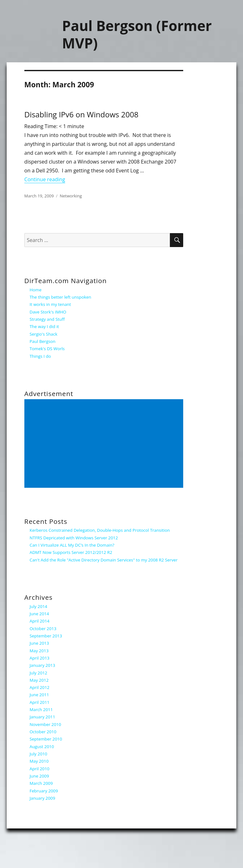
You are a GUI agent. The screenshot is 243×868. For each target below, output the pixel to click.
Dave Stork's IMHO (48, 312)
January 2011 (43, 717)
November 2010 (46, 724)
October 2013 (43, 629)
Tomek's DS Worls (47, 349)
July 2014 (39, 606)
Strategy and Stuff (47, 319)
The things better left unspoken (61, 297)
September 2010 (46, 739)
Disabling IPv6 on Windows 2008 (81, 114)
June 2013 (39, 643)
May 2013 (39, 651)
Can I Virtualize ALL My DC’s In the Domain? (72, 545)
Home (36, 290)
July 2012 (39, 673)
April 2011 (40, 702)
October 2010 (43, 732)
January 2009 (43, 798)
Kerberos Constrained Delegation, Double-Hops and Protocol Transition (100, 530)
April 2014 (40, 621)
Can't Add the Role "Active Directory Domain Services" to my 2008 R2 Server (104, 560)
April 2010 (40, 769)
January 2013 (43, 665)
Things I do (40, 356)
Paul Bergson (43, 341)
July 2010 (39, 754)
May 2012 (39, 680)
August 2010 (42, 747)
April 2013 (40, 658)
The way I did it (44, 326)
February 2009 (44, 791)
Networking (71, 196)
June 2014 (39, 614)
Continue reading (45, 179)
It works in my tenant (50, 304)
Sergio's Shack (44, 334)
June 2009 (39, 776)
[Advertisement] (105, 444)
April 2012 (40, 687)
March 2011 (41, 710)
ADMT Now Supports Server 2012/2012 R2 (71, 552)
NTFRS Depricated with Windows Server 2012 (74, 538)
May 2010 (39, 761)
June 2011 (39, 695)
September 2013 (46, 636)
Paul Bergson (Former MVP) (137, 34)
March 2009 (41, 783)
